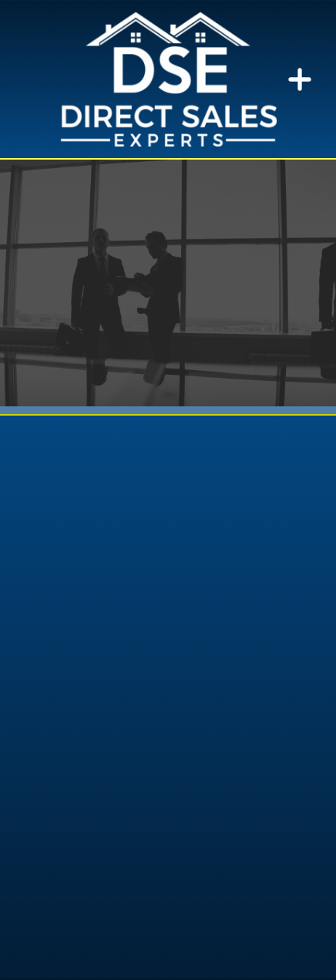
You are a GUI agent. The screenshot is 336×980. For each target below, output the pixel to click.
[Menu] (300, 79)
